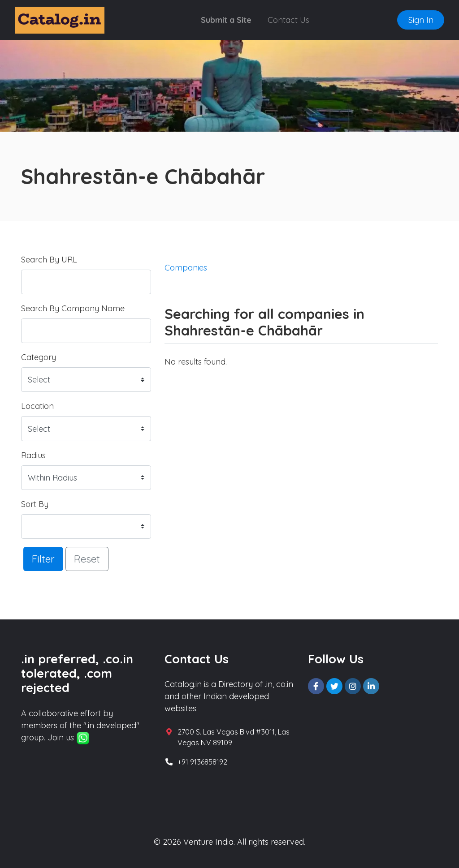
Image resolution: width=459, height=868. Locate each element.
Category (39, 357)
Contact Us (288, 20)
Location (37, 406)
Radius (33, 455)
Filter (43, 559)
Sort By (35, 504)
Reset (87, 559)
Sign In (421, 20)
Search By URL (49, 260)
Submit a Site (226, 20)
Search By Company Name (73, 308)
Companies (186, 268)
